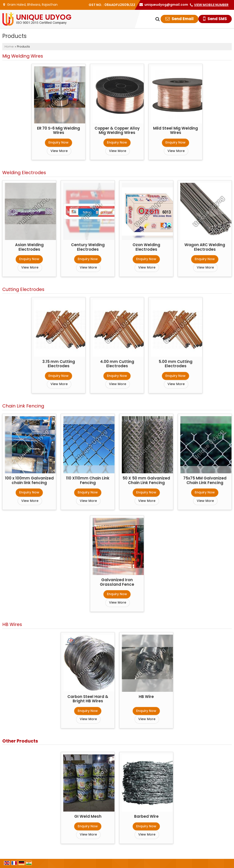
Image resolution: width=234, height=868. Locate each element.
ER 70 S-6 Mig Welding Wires (58, 130)
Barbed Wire (146, 816)
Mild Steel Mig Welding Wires (175, 130)
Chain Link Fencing (23, 406)
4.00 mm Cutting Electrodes (117, 364)
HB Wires (12, 624)
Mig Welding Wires (23, 56)
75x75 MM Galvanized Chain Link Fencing (205, 480)
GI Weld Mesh (88, 816)
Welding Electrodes (24, 173)
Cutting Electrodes (23, 289)
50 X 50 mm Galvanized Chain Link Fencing (146, 480)
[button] (211, 5)
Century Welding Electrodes (88, 247)
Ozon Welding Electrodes (146, 247)
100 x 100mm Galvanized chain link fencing (29, 480)
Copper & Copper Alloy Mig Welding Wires (117, 130)
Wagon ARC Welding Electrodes (205, 247)
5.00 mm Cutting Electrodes (175, 364)
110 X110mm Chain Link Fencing (88, 480)
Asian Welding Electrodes (29, 247)
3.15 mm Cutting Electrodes (59, 364)
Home (9, 47)
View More (59, 151)
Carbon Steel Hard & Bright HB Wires (88, 699)
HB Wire (146, 697)
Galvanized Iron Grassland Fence (117, 582)
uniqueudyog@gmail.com (166, 5)
